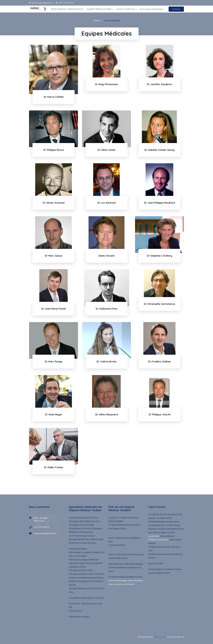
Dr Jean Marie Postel (54, 309)
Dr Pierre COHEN (54, 97)
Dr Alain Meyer (54, 415)
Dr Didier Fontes (54, 467)
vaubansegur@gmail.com (41, 3)
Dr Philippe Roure (54, 150)
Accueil (97, 21)
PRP (71, 607)
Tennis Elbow (75, 604)
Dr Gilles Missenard (107, 415)
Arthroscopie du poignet (80, 552)
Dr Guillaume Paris (107, 309)
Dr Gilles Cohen (106, 150)
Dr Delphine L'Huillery (159, 256)
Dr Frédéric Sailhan (159, 362)
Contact (176, 9)
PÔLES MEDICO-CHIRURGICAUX (68, 9)
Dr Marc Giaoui (54, 256)
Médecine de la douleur (79, 617)
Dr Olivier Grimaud (54, 203)
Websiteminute (160, 637)
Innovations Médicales (152, 9)
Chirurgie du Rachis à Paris (81, 570)
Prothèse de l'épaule (78, 549)
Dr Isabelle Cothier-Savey (159, 150)
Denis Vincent (107, 256)
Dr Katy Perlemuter (107, 84)
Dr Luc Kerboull (107, 203)
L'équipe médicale (117, 545)
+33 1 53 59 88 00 (65, 3)
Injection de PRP (155, 564)
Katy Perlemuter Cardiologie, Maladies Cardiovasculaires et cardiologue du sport (126, 568)
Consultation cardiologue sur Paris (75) (86, 598)
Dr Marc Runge (54, 362)
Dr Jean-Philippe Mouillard (160, 203)
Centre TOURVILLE (126, 9)
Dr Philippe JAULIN (159, 415)
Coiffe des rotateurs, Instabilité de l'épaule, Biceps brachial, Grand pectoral (86, 578)
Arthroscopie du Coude (91, 604)
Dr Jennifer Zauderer (159, 84)
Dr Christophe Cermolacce (160, 304)
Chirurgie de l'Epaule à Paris (81, 574)
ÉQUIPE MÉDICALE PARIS (100, 9)
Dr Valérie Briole (106, 362)
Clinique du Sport (167, 536)
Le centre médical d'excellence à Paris (125, 577)
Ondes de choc (76, 611)
